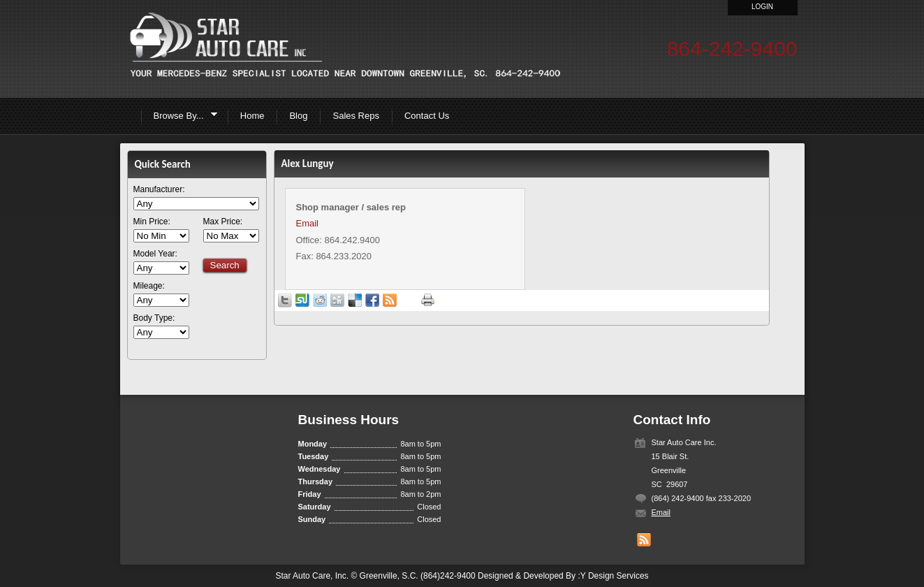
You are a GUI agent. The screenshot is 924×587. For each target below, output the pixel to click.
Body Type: (154, 318)
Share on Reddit (320, 300)
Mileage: (149, 286)
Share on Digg (337, 300)
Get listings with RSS (390, 300)
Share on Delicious (355, 300)
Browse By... (181, 118)
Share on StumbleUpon (302, 300)
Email (308, 223)
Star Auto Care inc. (344, 45)
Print (428, 300)
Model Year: (155, 254)
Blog (298, 116)
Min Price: (152, 222)
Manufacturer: (159, 190)
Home (252, 116)
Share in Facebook (372, 300)
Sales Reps (355, 116)
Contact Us (427, 116)
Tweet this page (285, 300)
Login (762, 7)
